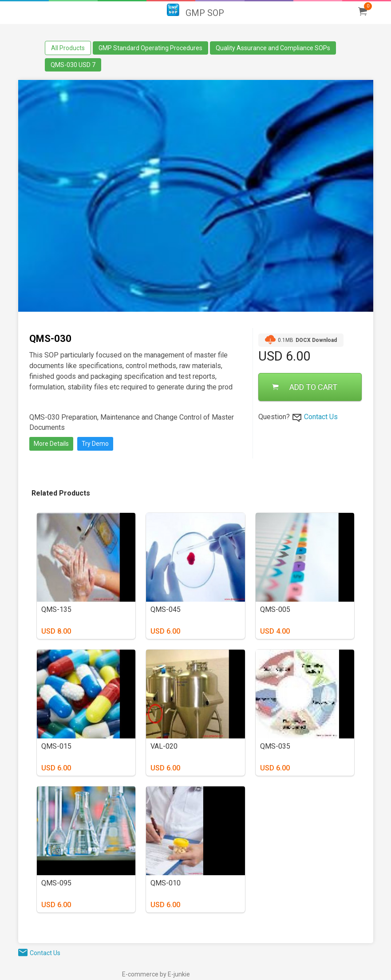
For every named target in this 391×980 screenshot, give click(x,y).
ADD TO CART (305, 387)
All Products (68, 48)
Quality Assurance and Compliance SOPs (273, 48)
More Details (51, 444)
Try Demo (95, 444)
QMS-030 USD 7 (73, 65)
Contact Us (321, 417)
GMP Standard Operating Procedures (150, 48)
